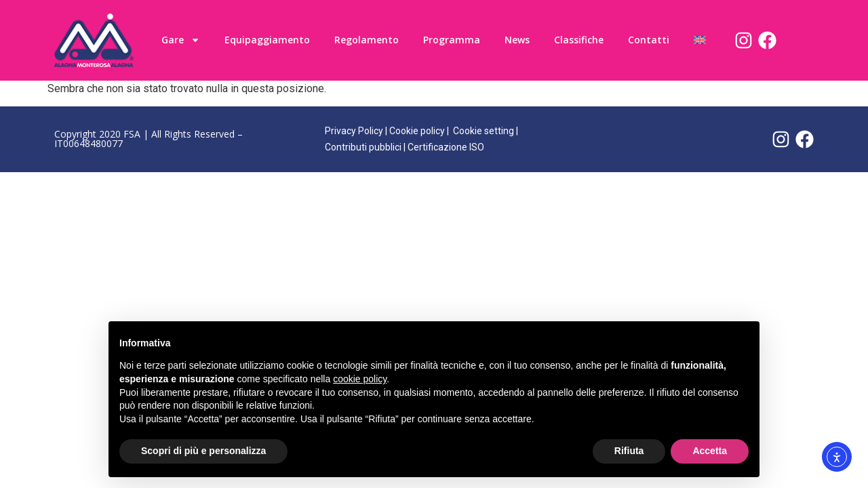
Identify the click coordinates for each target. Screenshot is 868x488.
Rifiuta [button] (629, 451)
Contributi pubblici (363, 147)
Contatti (649, 40)
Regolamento (367, 40)
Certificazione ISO (446, 147)
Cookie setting (484, 131)
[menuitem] (700, 40)
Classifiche (579, 40)
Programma (452, 40)
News (517, 40)
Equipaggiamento (267, 40)
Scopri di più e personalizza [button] (203, 451)
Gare (181, 40)
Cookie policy (417, 131)
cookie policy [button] (360, 379)
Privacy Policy (354, 131)
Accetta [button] (710, 451)
